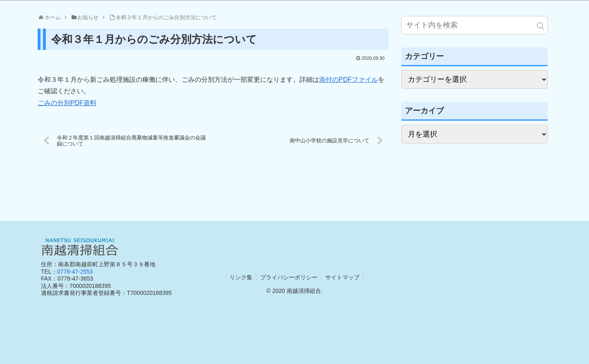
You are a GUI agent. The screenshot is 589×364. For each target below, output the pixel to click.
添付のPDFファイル (348, 80)
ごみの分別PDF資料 (67, 103)
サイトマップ (343, 277)
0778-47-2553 (75, 272)
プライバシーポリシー (289, 277)
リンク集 (240, 277)
